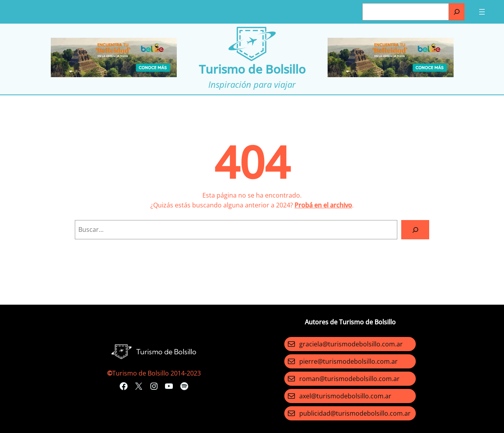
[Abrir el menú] (482, 12)
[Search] (415, 230)
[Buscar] (457, 12)
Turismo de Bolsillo (252, 69)
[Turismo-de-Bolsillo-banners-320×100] (114, 75)
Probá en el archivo (323, 205)
